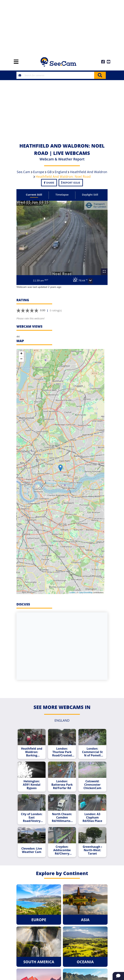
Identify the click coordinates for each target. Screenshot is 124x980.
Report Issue (71, 183)
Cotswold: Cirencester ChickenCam (92, 785)
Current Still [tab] (34, 195)
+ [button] (21, 354)
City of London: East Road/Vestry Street (32, 818)
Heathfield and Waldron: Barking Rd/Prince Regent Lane (32, 752)
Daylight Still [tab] (90, 195)
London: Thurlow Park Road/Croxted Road (62, 752)
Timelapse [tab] (62, 195)
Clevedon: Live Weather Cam (32, 850)
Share (49, 183)
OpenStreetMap (86, 592)
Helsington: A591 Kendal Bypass (32, 785)
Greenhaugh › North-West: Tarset (92, 850)
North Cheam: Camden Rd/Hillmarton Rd (62, 818)
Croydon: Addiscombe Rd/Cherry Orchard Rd (62, 850)
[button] (90, 281)
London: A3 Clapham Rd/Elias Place (92, 818)
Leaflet (72, 592)
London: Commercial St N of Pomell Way (92, 752)
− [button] (21, 359)
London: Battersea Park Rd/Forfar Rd (62, 785)
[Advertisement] (62, 27)
